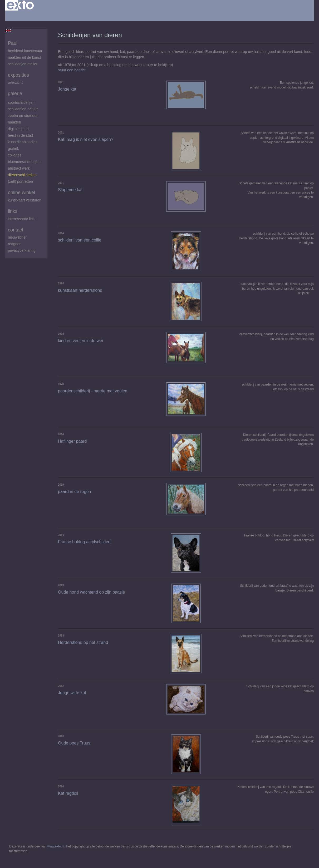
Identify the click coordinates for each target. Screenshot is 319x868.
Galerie (15, 93)
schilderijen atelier (23, 64)
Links (13, 211)
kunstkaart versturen (25, 200)
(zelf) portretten (20, 181)
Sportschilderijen (21, 102)
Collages (15, 155)
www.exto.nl (56, 846)
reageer (14, 244)
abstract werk (19, 168)
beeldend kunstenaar (25, 51)
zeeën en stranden (23, 116)
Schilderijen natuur (23, 109)
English (8, 31)
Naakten (14, 122)
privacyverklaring (22, 250)
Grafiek (13, 149)
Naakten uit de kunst (24, 57)
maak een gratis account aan (57, 16)
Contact (16, 230)
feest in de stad (20, 135)
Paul (13, 43)
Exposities (18, 75)
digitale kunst (19, 129)
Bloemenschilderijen (24, 162)
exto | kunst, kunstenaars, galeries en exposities (20, 5)
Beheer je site (17, 16)
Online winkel (21, 193)
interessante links (22, 219)
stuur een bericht (72, 70)
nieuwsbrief (17, 237)
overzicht (15, 82)
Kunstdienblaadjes (23, 142)
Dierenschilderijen (22, 175)
